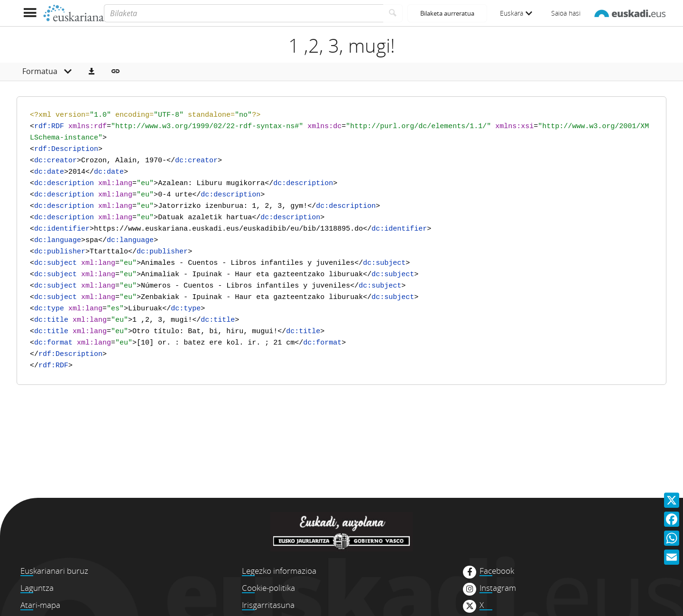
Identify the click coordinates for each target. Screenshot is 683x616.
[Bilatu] (393, 13)
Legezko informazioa (279, 571)
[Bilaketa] (244, 13)
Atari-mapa (40, 605)
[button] (92, 72)
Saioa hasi (566, 13)
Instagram (498, 588)
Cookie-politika (268, 588)
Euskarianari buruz (54, 571)
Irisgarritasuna (268, 605)
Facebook (497, 571)
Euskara (516, 13)
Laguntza (37, 588)
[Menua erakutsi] (30, 13)
